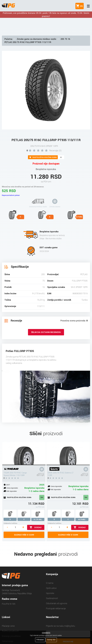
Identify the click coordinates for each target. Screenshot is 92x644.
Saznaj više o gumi (24, 535)
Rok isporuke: (12, 491)
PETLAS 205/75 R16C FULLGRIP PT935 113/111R (28, 42)
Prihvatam (40, 640)
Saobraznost (52, 598)
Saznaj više (51, 640)
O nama (50, 583)
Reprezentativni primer (11, 195)
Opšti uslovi (51, 588)
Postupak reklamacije (56, 609)
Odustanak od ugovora (57, 603)
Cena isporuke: (12, 488)
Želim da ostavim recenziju (46, 332)
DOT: (8, 485)
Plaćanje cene (8, 626)
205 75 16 (65, 39)
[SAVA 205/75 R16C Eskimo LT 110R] (68, 454)
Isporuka (50, 593)
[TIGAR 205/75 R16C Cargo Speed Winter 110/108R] (24, 454)
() (81, 6)
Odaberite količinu (10, 523)
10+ (42, 497)
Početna (8, 39)
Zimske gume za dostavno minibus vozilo (36, 39)
